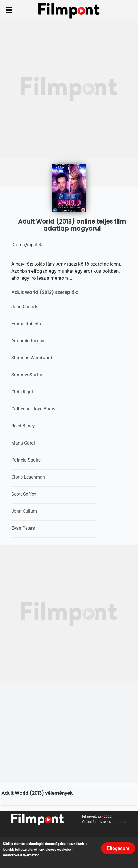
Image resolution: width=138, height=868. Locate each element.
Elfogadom (118, 848)
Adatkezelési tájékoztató (21, 855)
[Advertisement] (69, 89)
